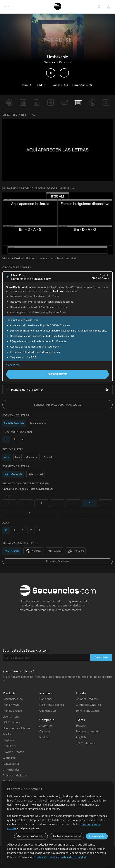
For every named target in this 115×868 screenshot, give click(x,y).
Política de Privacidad (73, 857)
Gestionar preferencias (31, 836)
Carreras (45, 731)
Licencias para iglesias (17, 728)
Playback (8, 740)
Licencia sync (11, 716)
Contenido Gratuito (88, 705)
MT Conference (86, 743)
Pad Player (10, 746)
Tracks (7, 734)
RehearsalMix (12, 763)
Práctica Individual (15, 775)
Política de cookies (46, 857)
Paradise (65, 62)
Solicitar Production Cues (58, 405)
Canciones (46, 699)
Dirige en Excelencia (52, 705)
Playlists (81, 737)
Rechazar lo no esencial (67, 836)
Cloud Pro (9, 758)
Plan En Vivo (11, 705)
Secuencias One (13, 699)
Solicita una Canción (89, 710)
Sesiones (81, 725)
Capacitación (48, 710)
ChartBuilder (11, 769)
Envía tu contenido (88, 731)
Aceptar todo (97, 836)
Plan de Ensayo (12, 710)
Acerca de (46, 725)
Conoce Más (13, 365)
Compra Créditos (87, 699)
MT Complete (12, 722)
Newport (50, 62)
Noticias (45, 737)
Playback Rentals (14, 752)
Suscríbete (58, 374)
